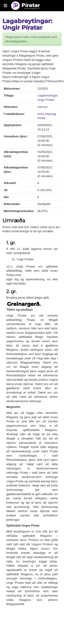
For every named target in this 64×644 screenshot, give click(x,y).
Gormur (42, 107)
